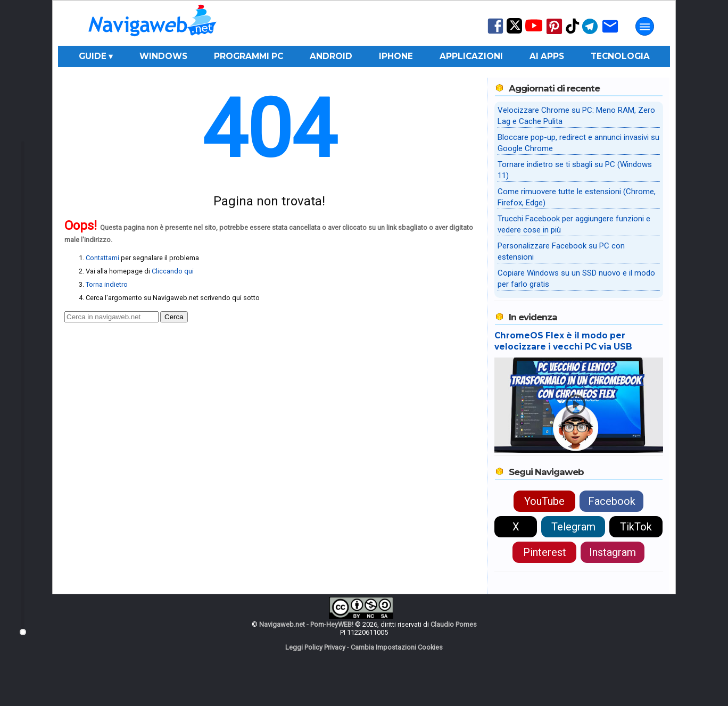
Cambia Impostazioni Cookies (397, 647)
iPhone (396, 56)
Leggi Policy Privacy (315, 647)
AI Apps (547, 56)
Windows (163, 56)
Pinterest (545, 552)
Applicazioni (471, 56)
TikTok (636, 527)
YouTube (544, 501)
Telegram (573, 527)
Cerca (174, 317)
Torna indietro (107, 284)
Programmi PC (249, 56)
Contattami (102, 258)
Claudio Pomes (454, 624)
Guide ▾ (96, 56)
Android (331, 56)
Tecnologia (620, 56)
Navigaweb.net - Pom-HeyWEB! (306, 624)
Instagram (613, 552)
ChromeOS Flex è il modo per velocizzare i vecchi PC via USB (563, 341)
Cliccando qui (173, 271)
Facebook (612, 501)
